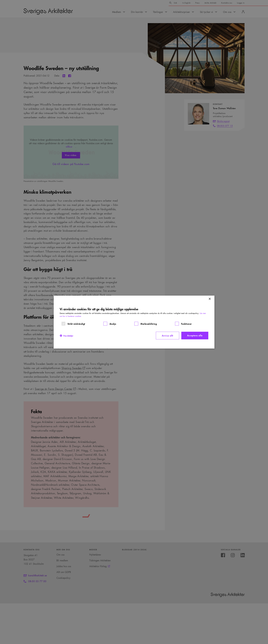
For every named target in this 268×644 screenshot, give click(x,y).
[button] (66, 336)
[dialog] (134, 322)
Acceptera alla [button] (195, 335)
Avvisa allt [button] (168, 335)
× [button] (210, 299)
